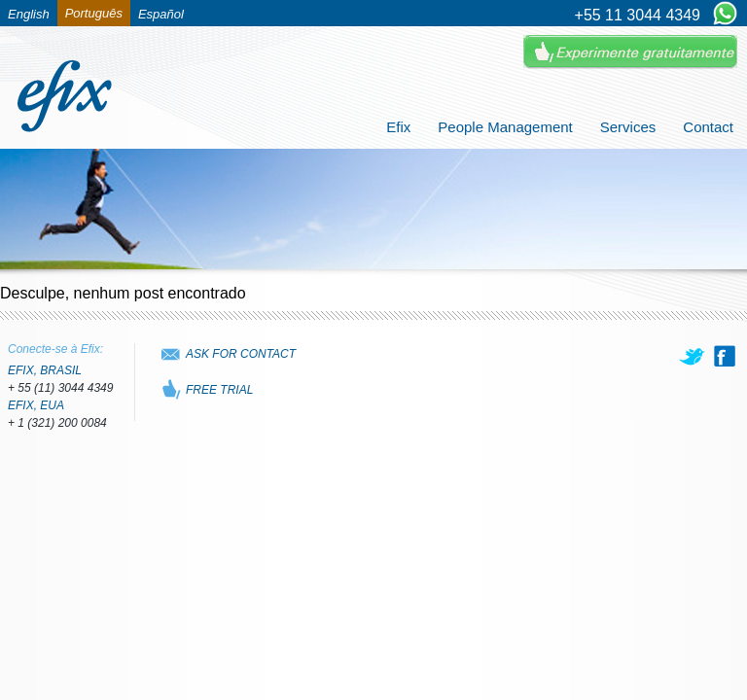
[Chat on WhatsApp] (725, 15)
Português (94, 13)
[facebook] (725, 356)
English (29, 14)
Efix (398, 127)
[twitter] (694, 356)
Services (628, 127)
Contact (708, 127)
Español (161, 14)
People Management (505, 127)
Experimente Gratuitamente (630, 52)
